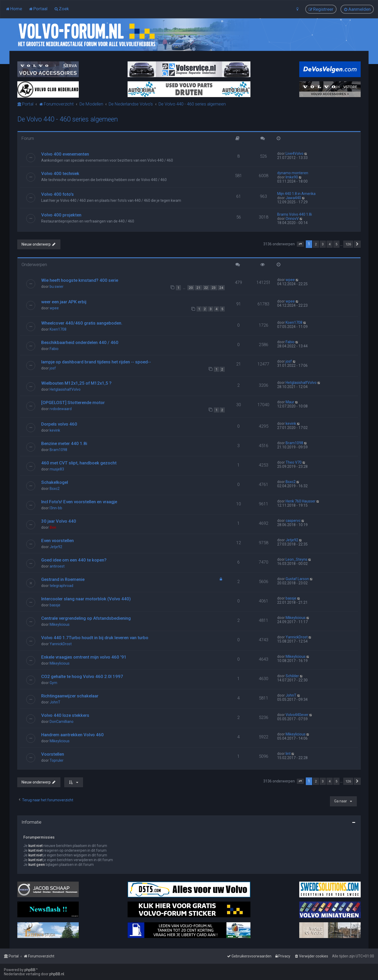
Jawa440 (293, 198)
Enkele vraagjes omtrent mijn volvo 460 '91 (84, 657)
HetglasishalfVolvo (65, 389)
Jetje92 (56, 547)
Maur (290, 402)
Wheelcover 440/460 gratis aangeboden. (82, 323)
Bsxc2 (55, 489)
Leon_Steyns (296, 559)
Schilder (292, 676)
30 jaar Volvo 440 (59, 521)
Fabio (54, 349)
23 (214, 288)
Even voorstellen (57, 541)
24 (221, 288)
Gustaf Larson (297, 579)
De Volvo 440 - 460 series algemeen (68, 119)
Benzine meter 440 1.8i (64, 443)
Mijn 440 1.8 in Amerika (296, 194)
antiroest (57, 566)
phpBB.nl (57, 974)
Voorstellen (53, 754)
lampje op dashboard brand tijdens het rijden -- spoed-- (96, 362)
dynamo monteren (293, 173)
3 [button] (323, 244)
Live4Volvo (295, 153)
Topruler (57, 760)
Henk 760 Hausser (301, 501)
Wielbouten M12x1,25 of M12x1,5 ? (76, 383)
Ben (53, 527)
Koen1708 (58, 329)
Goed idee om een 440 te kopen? (74, 560)
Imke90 (292, 177)
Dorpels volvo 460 (59, 424)
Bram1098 (58, 450)
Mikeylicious (60, 624)
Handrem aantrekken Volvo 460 (72, 735)
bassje (55, 605)
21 (198, 288)
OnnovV (292, 219)
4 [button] (330, 244)
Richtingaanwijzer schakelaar (70, 696)
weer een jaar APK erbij (64, 302)
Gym (53, 683)
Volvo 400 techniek (60, 173)
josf (53, 368)
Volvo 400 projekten (61, 215)
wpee (290, 280)
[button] (300, 244)
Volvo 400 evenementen (65, 154)
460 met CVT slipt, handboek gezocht (79, 463)
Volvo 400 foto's (57, 194)
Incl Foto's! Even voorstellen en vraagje (79, 502)
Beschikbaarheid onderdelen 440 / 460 (80, 342)
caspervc (293, 521)
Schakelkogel (55, 482)
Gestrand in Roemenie (63, 579)
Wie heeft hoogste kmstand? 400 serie (80, 280)
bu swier (57, 287)
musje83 (57, 469)
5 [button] (336, 244)
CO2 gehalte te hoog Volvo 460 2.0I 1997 (82, 676)
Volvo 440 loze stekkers (65, 715)
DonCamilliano (62, 722)
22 (206, 288)
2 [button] (316, 244)
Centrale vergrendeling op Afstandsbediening (86, 618)
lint (288, 754)
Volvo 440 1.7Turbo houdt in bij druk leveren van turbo (95, 638)
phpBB (30, 970)
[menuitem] (14, 9)
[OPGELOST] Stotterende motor (73, 402)
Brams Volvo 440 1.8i (295, 214)
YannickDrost (61, 644)
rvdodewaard (61, 409)
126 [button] (348, 244)
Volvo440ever (297, 715)
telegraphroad (61, 586)
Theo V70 (294, 462)
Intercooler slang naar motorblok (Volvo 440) (86, 599)
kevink (55, 430)
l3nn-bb (56, 508)
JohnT (55, 702)
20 (191, 288)
